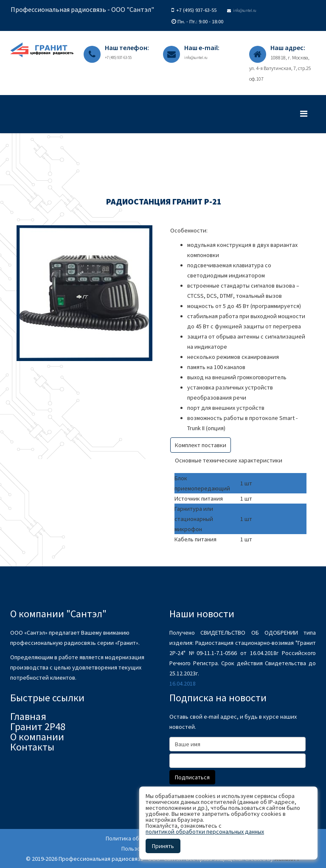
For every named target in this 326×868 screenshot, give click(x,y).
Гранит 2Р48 (38, 727)
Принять (163, 846)
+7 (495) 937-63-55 (196, 10)
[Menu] (308, 113)
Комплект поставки (201, 445)
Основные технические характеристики (229, 460)
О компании (37, 737)
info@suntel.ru (245, 10)
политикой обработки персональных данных (205, 832)
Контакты (32, 747)
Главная (28, 716)
